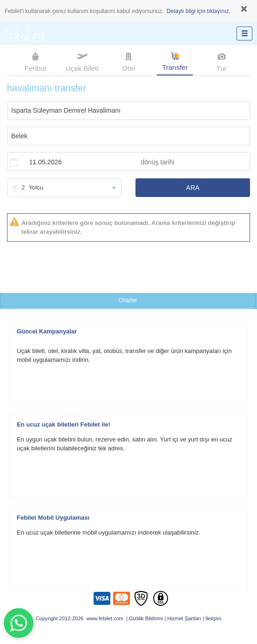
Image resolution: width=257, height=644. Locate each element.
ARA (193, 188)
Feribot (36, 61)
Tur (222, 61)
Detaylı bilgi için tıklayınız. (199, 11)
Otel (128, 61)
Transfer (175, 61)
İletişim (213, 618)
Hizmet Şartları (184, 618)
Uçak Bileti (82, 61)
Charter (128, 300)
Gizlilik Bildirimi (146, 618)
